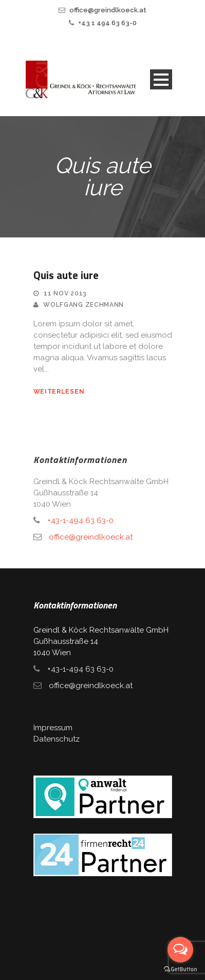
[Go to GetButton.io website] (180, 969)
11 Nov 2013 (65, 293)
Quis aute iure (66, 275)
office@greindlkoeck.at (108, 10)
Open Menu (161, 79)
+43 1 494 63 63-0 (107, 23)
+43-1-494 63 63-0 (80, 521)
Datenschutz (57, 739)
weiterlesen (59, 392)
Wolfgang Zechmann (83, 305)
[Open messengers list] (180, 950)
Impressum (53, 728)
